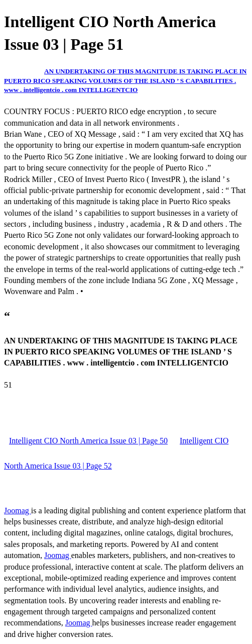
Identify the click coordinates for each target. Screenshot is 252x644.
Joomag (18, 511)
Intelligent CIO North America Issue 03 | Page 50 (88, 441)
